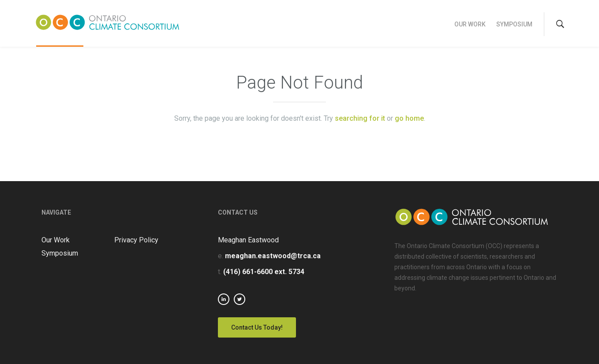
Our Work (470, 24)
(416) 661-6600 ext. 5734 (264, 272)
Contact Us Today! (257, 327)
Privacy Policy (136, 240)
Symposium (514, 24)
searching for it (360, 118)
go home (409, 118)
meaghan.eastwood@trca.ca (273, 256)
